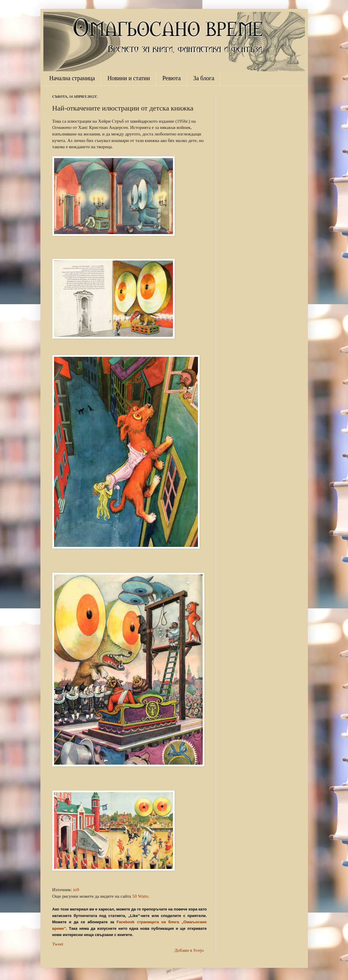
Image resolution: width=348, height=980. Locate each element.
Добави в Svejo (189, 950)
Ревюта (172, 78)
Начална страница (72, 78)
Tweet (58, 944)
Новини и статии (129, 78)
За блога (204, 78)
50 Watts (140, 896)
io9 (76, 890)
